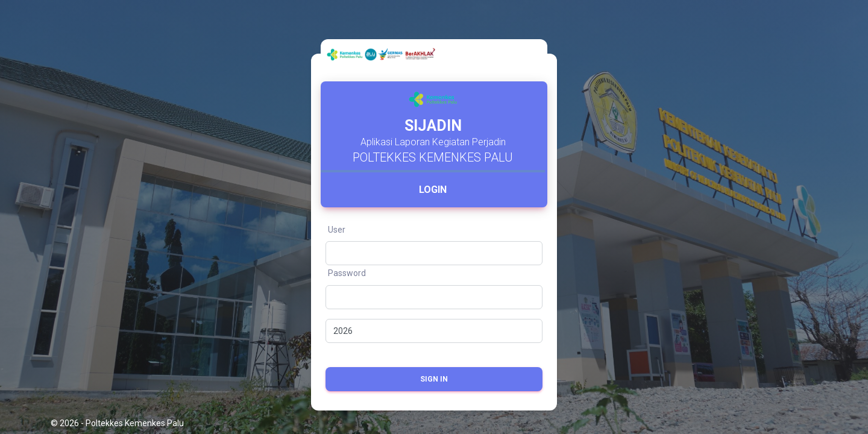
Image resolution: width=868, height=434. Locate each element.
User (337, 230)
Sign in (434, 379)
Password (347, 273)
